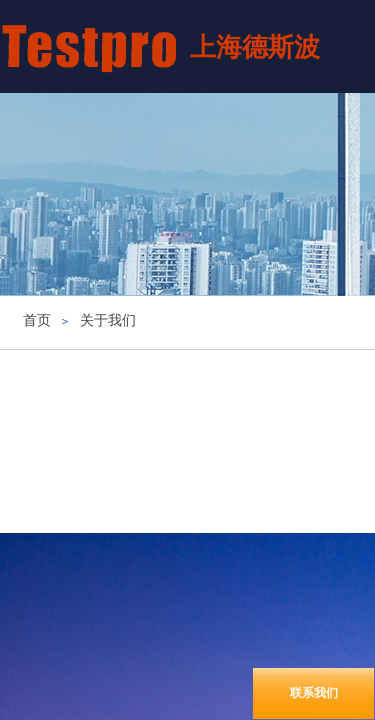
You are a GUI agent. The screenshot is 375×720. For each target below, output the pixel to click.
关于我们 (108, 320)
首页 (37, 320)
